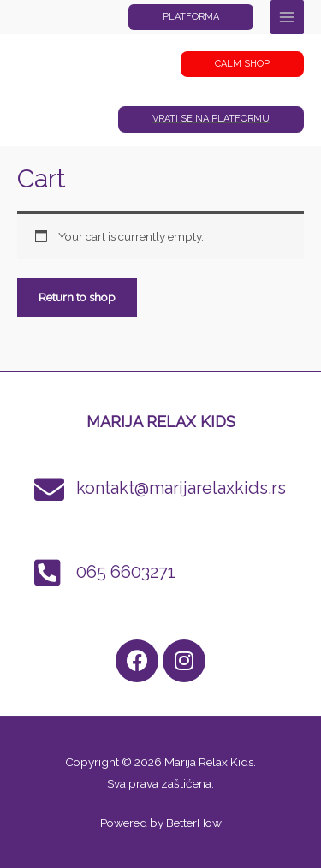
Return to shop (77, 297)
